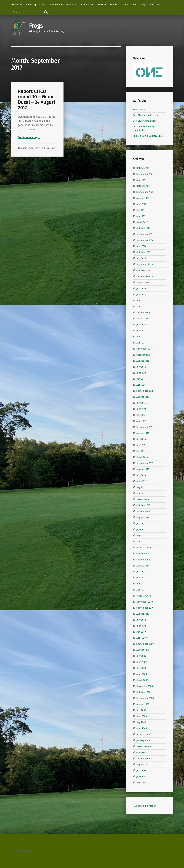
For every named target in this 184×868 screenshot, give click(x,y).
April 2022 (141, 216)
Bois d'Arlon (139, 110)
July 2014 (141, 439)
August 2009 (143, 650)
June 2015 (141, 409)
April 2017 (142, 343)
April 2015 (141, 421)
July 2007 (141, 770)
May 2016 (141, 379)
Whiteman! (72, 5)
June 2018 (141, 294)
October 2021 (143, 228)
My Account (131, 5)
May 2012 (141, 535)
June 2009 (142, 662)
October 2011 (143, 553)
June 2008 (142, 716)
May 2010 (141, 632)
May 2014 (141, 451)
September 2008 (145, 698)
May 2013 (141, 487)
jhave (52, 148)
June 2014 (142, 445)
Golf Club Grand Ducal (144, 121)
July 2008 (141, 710)
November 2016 (145, 349)
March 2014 (142, 457)
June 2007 (142, 776)
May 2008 (141, 722)
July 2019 (141, 258)
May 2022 (141, 210)
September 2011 (145, 559)
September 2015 (145, 391)
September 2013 (145, 463)
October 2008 (143, 692)
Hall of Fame (87, 5)
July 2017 (141, 325)
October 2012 (143, 505)
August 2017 (143, 319)
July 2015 (141, 403)
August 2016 (143, 361)
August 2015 (143, 397)
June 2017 (141, 331)
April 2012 (141, 542)
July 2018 (141, 288)
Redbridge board (35, 5)
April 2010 (142, 638)
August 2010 (143, 614)
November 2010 (145, 602)
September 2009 (145, 644)
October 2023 (143, 186)
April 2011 (141, 590)
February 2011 (144, 596)
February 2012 (144, 548)
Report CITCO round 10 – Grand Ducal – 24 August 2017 (37, 100)
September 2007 (145, 758)
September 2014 (145, 427)
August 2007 (143, 764)
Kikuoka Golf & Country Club (148, 136)
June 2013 (141, 481)
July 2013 (141, 475)
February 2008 (144, 734)
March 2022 (142, 222)
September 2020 (145, 240)
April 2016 (142, 385)
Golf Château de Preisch (145, 115)
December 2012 (144, 499)
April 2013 (141, 493)
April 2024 (142, 180)
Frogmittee (116, 5)
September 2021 (145, 234)
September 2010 (145, 608)
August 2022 (143, 198)
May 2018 (141, 300)
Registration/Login (151, 5)
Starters (102, 5)
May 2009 (141, 668)
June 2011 (141, 578)
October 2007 (143, 752)
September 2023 (145, 192)
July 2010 (141, 620)
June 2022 (141, 204)
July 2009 (141, 656)
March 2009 (142, 680)
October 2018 (143, 270)
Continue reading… (29, 137)
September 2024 (145, 174)
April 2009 (142, 674)
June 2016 (141, 373)
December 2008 (145, 686)
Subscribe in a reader (145, 806)
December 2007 (145, 746)
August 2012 (143, 517)
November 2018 (145, 264)
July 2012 (141, 523)
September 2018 (145, 276)
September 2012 (145, 511)
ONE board (17, 5)
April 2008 (142, 728)
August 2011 (143, 566)
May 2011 (141, 584)
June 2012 (141, 529)
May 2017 (141, 337)
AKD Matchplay (55, 5)
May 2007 (141, 782)
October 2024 (143, 168)
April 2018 (142, 306)
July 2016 (141, 367)
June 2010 (141, 626)
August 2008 (143, 704)
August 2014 (143, 433)
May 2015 (141, 415)
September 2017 (145, 312)
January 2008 (143, 740)
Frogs (36, 26)
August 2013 (143, 469)
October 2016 (143, 355)
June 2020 (141, 246)
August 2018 (143, 282)
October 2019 (143, 252)
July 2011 (141, 572)
